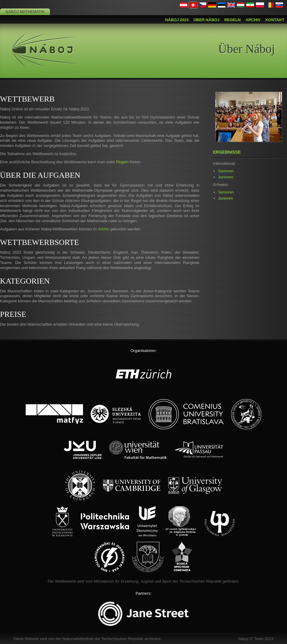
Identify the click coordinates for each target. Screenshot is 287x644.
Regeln (232, 20)
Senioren (226, 171)
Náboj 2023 (177, 20)
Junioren (226, 177)
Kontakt (275, 20)
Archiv (253, 20)
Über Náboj (206, 20)
